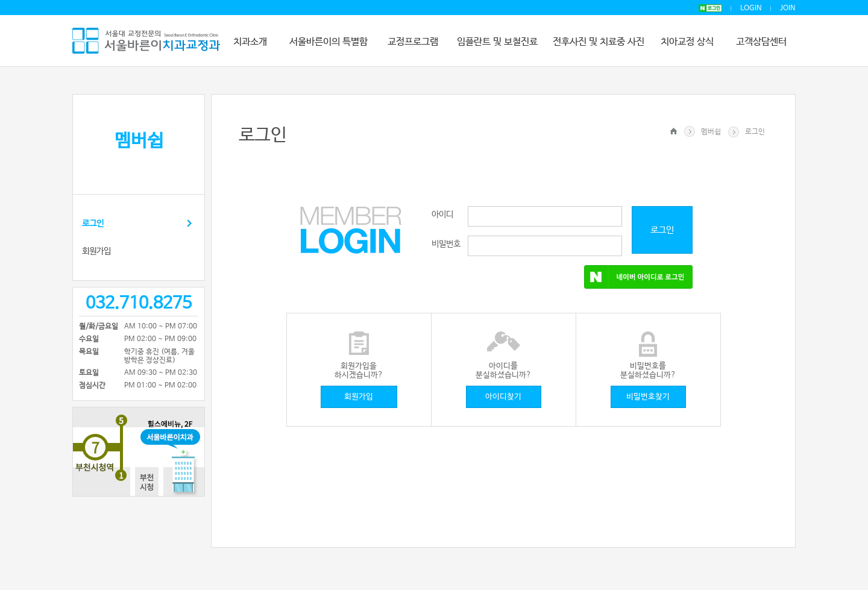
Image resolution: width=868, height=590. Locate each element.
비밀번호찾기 (648, 397)
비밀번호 (446, 244)
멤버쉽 (711, 132)
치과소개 (250, 42)
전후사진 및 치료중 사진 (599, 42)
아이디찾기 (503, 397)
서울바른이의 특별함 (329, 42)
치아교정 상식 (687, 42)
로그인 (93, 224)
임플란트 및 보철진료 (497, 42)
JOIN (788, 8)
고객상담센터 (761, 42)
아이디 (442, 215)
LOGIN (751, 8)
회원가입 (96, 251)
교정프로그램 (413, 42)
